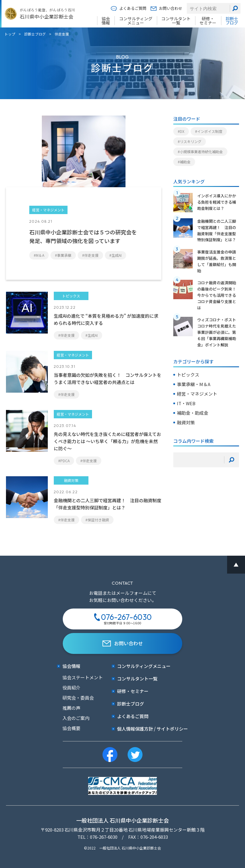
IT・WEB (186, 403)
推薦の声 (71, 708)
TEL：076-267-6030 (97, 837)
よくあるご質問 (129, 8)
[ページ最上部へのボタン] (236, 565)
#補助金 (184, 162)
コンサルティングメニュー (136, 21)
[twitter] (135, 755)
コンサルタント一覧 (176, 21)
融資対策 (186, 422)
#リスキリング (190, 141)
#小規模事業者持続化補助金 (200, 152)
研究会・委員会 (78, 698)
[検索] (235, 8)
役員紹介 (71, 688)
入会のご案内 (76, 718)
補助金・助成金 (193, 413)
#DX (181, 131)
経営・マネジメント (197, 394)
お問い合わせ (166, 8)
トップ (10, 34)
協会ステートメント (83, 677)
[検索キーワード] (199, 460)
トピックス (188, 375)
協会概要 (71, 728)
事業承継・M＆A (194, 384)
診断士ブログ (232, 21)
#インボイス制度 (209, 131)
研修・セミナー (208, 21)
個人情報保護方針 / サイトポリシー (150, 729)
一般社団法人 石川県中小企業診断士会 (122, 820)
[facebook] (110, 755)
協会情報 (106, 21)
